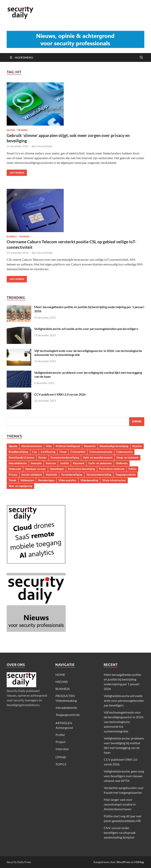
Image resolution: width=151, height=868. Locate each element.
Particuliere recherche (112, 469)
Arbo (49, 446)
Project (61, 742)
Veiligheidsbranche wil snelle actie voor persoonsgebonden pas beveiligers (86, 329)
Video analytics (67, 480)
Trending (22, 130)
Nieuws (11, 130)
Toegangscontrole (126, 475)
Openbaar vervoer (35, 469)
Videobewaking (89, 480)
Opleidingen (57, 469)
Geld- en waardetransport (98, 457)
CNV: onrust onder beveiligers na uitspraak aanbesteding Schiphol (120, 833)
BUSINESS (63, 689)
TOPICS (61, 764)
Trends (12, 480)
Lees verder (15, 172)
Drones (42, 457)
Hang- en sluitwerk (128, 457)
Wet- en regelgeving (20, 486)
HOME (60, 675)
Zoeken (137, 421)
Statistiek (51, 475)
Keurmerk (79, 463)
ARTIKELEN (64, 723)
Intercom (51, 463)
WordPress (123, 862)
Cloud (63, 452)
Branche (137, 446)
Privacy (13, 475)
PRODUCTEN (65, 696)
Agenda (13, 446)
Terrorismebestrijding (99, 475)
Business (12, 237)
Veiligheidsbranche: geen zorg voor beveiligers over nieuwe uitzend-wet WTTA (124, 776)
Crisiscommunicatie (101, 452)
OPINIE (61, 757)
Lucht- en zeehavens (100, 463)
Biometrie (90, 446)
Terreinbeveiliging (72, 475)
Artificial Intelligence (68, 446)
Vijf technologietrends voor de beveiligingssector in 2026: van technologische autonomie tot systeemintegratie (124, 722)
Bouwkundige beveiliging (114, 446)
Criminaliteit (78, 452)
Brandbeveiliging (18, 452)
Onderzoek (15, 469)
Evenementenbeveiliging (65, 457)
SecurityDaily (45, 146)
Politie (132, 469)
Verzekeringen (46, 480)
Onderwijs (122, 463)
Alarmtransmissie (32, 446)
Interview (62, 749)
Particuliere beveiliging (81, 469)
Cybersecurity (124, 452)
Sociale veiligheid (32, 475)
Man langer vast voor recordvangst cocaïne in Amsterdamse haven (120, 804)
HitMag (139, 862)
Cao (35, 452)
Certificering (48, 452)
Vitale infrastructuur (114, 480)
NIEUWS (62, 682)
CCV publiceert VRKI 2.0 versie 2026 (60, 394)
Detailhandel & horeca (21, 457)
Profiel (60, 735)
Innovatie (36, 463)
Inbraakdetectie (18, 463)
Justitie (64, 463)
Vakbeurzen (27, 480)
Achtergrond (64, 728)
